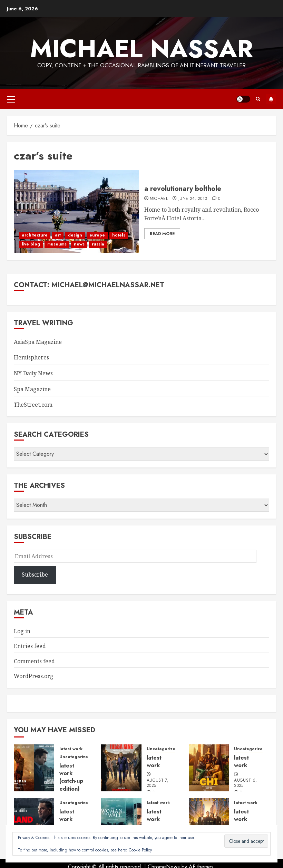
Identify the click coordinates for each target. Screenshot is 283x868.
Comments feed (34, 661)
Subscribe (271, 99)
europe (97, 235)
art (58, 235)
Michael (159, 199)
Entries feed (30, 646)
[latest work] (121, 768)
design (75, 235)
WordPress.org (34, 676)
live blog (31, 244)
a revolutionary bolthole (183, 189)
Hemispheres (31, 357)
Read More (162, 234)
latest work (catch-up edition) (71, 777)
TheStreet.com (33, 405)
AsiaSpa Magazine (38, 342)
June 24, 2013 (193, 199)
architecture (35, 235)
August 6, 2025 (245, 783)
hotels (119, 235)
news (79, 244)
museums (57, 244)
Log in (22, 631)
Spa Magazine (32, 389)
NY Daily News (33, 373)
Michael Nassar (141, 49)
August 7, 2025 (158, 783)
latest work (71, 749)
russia (98, 244)
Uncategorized (75, 757)
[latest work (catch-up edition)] (34, 768)
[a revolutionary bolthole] (76, 212)
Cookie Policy (140, 850)
